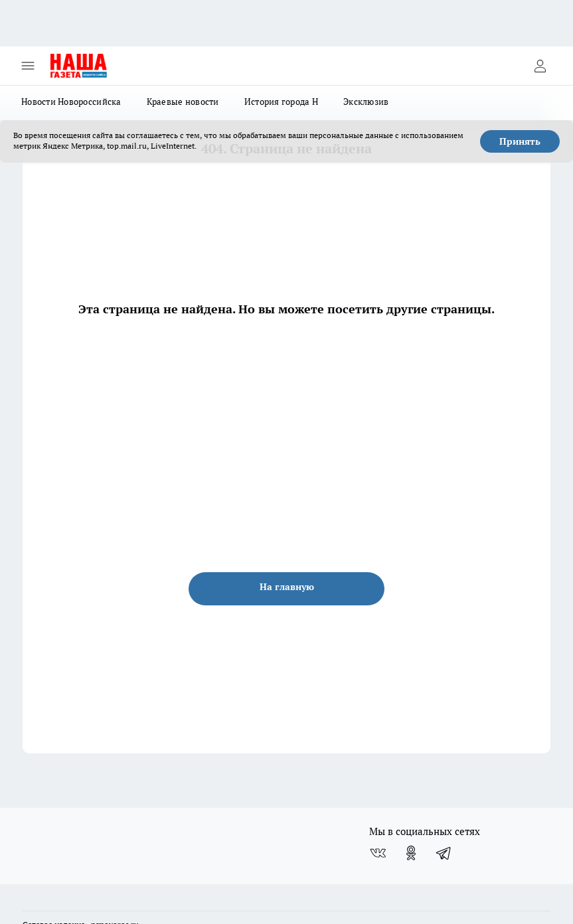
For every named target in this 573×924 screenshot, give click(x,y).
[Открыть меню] (28, 66)
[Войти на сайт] (540, 66)
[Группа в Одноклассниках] (411, 853)
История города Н (281, 102)
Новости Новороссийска (71, 102)
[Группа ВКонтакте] (378, 853)
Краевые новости (183, 102)
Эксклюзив (366, 102)
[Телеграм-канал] (444, 853)
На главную (287, 587)
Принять (520, 141)
